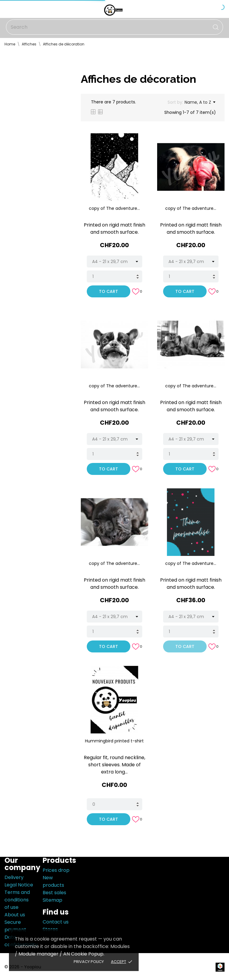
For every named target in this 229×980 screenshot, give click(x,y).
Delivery (14, 877)
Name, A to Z (200, 102)
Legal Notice (19, 885)
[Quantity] (114, 276)
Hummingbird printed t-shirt (114, 741)
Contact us (56, 922)
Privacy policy (89, 962)
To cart (109, 291)
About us (15, 915)
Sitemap (52, 900)
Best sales (54, 893)
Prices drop (56, 870)
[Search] (114, 27)
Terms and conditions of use (17, 900)
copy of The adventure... (114, 208)
